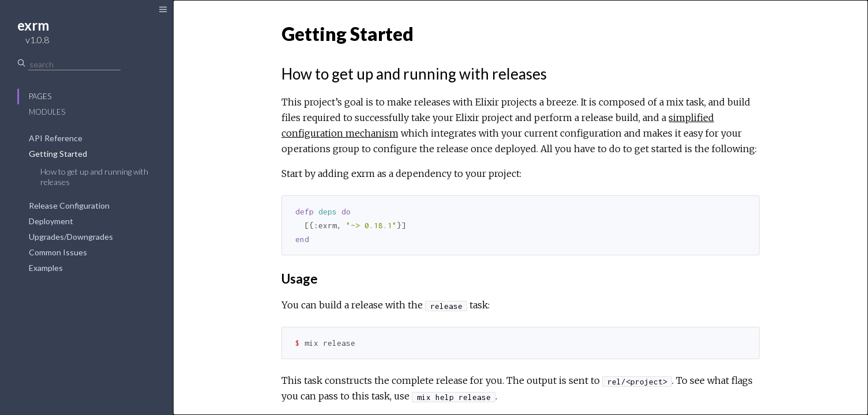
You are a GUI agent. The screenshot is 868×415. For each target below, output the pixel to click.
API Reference (56, 138)
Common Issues (58, 252)
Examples (46, 268)
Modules (47, 112)
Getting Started (58, 154)
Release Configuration (69, 205)
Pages (40, 96)
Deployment (51, 221)
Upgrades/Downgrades (71, 237)
